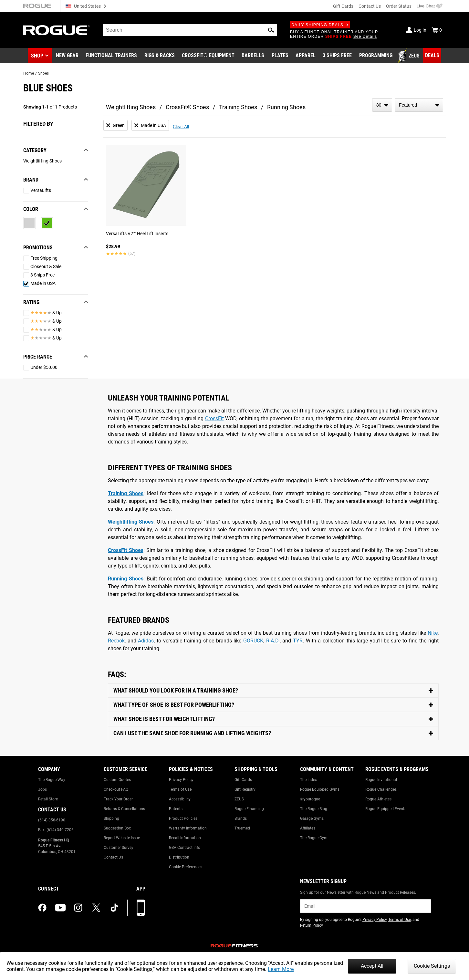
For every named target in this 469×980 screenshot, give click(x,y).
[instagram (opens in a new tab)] (78, 908)
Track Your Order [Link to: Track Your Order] (118, 799)
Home (29, 73)
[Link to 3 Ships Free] (337, 56)
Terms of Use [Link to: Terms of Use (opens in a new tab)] (400, 920)
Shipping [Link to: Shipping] (111, 818)
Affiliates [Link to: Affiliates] (308, 828)
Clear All (181, 127)
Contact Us (370, 6)
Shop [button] (37, 56)
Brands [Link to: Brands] (241, 818)
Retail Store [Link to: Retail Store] (48, 799)
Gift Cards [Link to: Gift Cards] (243, 780)
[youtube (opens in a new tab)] (60, 908)
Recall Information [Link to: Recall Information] (185, 838)
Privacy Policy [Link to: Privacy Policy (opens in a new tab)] (375, 920)
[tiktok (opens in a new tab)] (114, 908)
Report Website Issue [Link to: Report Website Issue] (122, 838)
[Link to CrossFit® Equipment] (208, 56)
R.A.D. (273, 641)
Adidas (146, 641)
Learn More (281, 969)
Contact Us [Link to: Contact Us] (113, 857)
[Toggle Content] (273, 691)
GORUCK (253, 641)
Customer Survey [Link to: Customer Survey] (119, 848)
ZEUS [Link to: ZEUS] (239, 799)
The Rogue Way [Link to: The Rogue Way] (52, 780)
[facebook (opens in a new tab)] (42, 908)
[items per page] (382, 105)
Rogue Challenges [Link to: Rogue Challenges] (381, 789)
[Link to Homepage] (57, 30)
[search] (190, 30)
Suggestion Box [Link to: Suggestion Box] (117, 828)
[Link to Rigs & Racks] (160, 56)
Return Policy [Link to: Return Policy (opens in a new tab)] (312, 925)
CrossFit (214, 418)
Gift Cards (343, 6)
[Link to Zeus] (410, 56)
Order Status (399, 6)
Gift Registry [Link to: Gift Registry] (245, 789)
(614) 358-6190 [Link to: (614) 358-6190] (52, 820)
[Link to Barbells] (253, 56)
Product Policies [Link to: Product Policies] (183, 818)
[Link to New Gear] (67, 56)
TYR (298, 641)
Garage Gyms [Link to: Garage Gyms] (312, 818)
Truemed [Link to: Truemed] (242, 828)
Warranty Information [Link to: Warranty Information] (188, 828)
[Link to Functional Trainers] (111, 56)
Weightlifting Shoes (131, 107)
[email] (365, 906)
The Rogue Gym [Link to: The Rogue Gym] (314, 838)
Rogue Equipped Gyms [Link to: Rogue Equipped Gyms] (320, 789)
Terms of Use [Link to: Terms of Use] (180, 789)
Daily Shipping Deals (320, 25)
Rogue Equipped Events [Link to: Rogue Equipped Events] (386, 809)
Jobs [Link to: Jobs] (42, 789)
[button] (271, 30)
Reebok (116, 641)
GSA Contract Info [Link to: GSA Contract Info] (185, 848)
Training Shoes (238, 107)
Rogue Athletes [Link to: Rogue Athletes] (378, 799)
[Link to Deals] (432, 56)
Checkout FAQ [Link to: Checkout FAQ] (116, 789)
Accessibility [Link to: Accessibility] (180, 799)
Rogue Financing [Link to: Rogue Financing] (249, 809)
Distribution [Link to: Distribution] (179, 857)
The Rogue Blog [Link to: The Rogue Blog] (314, 809)
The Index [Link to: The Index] (308, 780)
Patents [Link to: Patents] (176, 809)
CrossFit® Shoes (187, 107)
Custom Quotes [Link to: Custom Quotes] (117, 780)
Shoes (43, 73)
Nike (433, 633)
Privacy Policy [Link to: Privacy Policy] (181, 780)
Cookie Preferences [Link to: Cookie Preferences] (186, 867)
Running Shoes (286, 107)
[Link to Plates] (280, 56)
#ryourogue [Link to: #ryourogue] (310, 799)
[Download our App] (141, 908)
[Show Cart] (437, 30)
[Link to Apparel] (306, 56)
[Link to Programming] (376, 56)
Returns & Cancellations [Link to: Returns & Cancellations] (124, 809)
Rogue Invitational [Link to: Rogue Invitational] (381, 780)
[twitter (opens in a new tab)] (96, 908)
